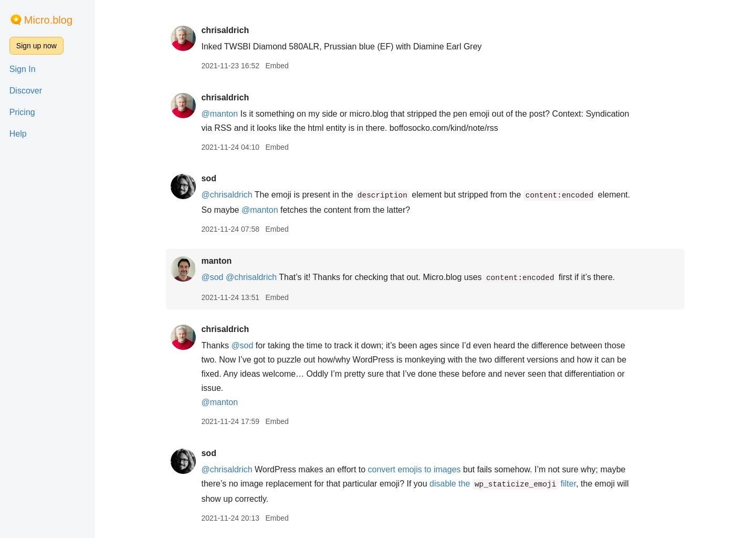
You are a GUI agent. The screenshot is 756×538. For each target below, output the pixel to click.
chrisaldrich (225, 30)
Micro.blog (48, 20)
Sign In (23, 69)
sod (208, 178)
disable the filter (503, 484)
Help (18, 134)
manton (216, 261)
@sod (212, 277)
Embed (277, 66)
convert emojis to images (414, 469)
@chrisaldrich (227, 195)
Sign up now (36, 46)
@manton (219, 114)
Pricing (22, 112)
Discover (26, 91)
